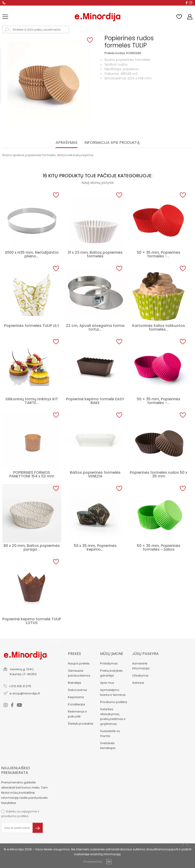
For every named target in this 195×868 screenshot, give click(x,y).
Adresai (138, 683)
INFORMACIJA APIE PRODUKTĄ (112, 143)
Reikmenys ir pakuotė (77, 714)
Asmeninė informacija (141, 666)
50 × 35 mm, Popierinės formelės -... (159, 254)
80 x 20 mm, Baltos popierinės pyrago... (32, 547)
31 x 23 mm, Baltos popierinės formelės (95, 254)
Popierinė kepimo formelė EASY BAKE (95, 401)
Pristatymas (109, 663)
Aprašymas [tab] (67, 143)
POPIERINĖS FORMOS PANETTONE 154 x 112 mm (32, 474)
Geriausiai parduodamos (79, 673)
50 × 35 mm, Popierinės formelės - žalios (159, 547)
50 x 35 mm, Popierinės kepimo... (95, 547)
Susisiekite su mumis (110, 733)
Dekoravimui (77, 690)
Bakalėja (74, 683)
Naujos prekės (79, 663)
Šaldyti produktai (81, 724)
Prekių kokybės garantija (111, 673)
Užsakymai (140, 676)
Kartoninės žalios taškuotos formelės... (159, 327)
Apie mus (107, 683)
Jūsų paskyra (145, 654)
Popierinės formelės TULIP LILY (32, 326)
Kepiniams (76, 697)
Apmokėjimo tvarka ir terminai (113, 692)
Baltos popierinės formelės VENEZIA (95, 474)
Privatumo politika (114, 702)
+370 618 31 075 (20, 686)
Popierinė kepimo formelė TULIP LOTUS (32, 621)
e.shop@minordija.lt (25, 693)
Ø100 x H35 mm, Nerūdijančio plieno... (32, 254)
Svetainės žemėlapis (108, 746)
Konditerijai (76, 704)
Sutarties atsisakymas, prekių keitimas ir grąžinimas (113, 717)
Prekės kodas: (115, 53)
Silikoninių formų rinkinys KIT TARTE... (32, 401)
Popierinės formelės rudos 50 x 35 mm (159, 474)
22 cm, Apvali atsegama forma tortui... (95, 327)
